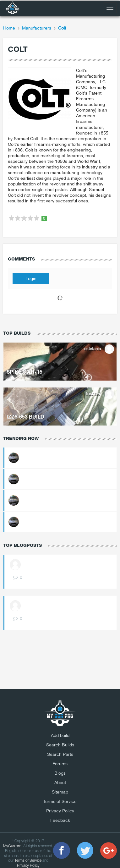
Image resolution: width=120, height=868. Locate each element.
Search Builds (60, 745)
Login (31, 278)
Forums (60, 764)
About (60, 783)
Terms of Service (60, 801)
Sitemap (60, 792)
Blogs (60, 773)
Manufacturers (37, 28)
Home (9, 28)
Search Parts (60, 754)
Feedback (60, 820)
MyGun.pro (12, 846)
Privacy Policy (60, 811)
